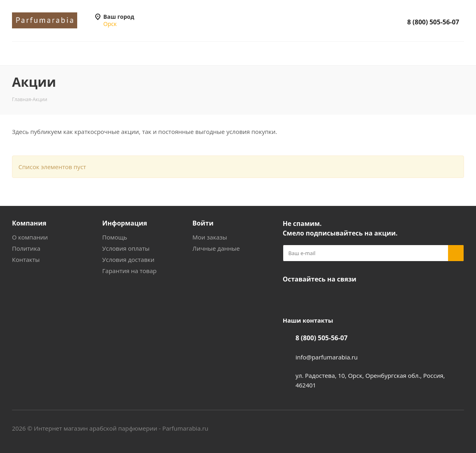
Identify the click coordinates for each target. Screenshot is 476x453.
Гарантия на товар (130, 271)
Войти (203, 223)
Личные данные (216, 248)
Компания (29, 223)
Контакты (26, 259)
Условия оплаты (126, 248)
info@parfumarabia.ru (327, 357)
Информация (125, 223)
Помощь (115, 237)
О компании (30, 237)
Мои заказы (210, 237)
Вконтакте (291, 298)
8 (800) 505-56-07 (433, 22)
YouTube (311, 298)
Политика (26, 248)
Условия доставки (129, 259)
